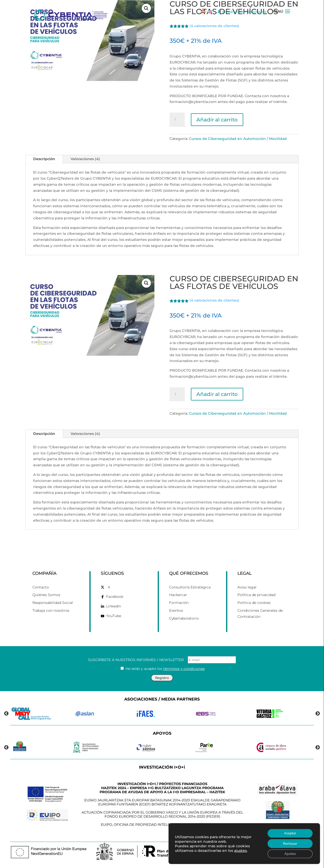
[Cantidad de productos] (177, 120)
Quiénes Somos (46, 595)
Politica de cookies (254, 603)
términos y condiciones (184, 669)
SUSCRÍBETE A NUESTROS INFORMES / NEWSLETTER (162, 660)
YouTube (114, 616)
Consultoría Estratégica (190, 587)
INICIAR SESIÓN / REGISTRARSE (242, 11)
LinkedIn (114, 606)
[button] (146, 283)
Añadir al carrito (217, 120)
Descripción (44, 159)
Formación (179, 603)
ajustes (240, 850)
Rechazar (289, 843)
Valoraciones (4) (85, 159)
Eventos (176, 610)
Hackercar (178, 595)
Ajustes (289, 853)
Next (318, 714)
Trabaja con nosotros (51, 610)
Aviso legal (247, 587)
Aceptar (289, 832)
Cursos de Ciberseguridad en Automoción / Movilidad (238, 139)
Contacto (41, 587)
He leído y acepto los (163, 669)
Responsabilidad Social (53, 603)
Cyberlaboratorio (184, 618)
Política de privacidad (256, 595)
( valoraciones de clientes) (214, 300)
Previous (6, 714)
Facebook (115, 597)
